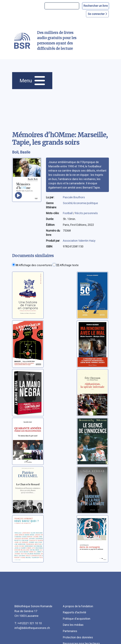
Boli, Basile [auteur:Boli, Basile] (21, 152)
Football (68, 213)
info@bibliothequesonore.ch (32, 628)
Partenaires (70, 631)
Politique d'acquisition (77, 619)
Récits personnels (86, 213)
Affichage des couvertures (34, 265)
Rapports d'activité (75, 612)
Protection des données (78, 637)
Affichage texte (67, 265)
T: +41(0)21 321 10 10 (28, 623)
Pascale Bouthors (74, 197)
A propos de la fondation (78, 606)
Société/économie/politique (80, 203)
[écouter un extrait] (18, 195)
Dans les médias (73, 625)
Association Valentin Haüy (79, 241)
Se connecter (97, 14)
